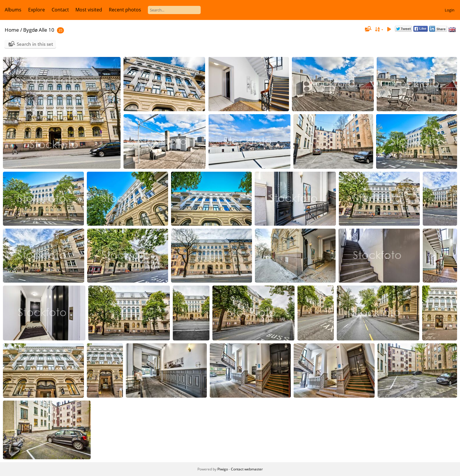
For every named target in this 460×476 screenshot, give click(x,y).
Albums (13, 10)
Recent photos (125, 10)
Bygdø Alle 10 (39, 30)
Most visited (89, 10)
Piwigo (223, 469)
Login (450, 10)
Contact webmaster (247, 469)
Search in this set (35, 44)
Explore (37, 10)
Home (12, 30)
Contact (60, 10)
